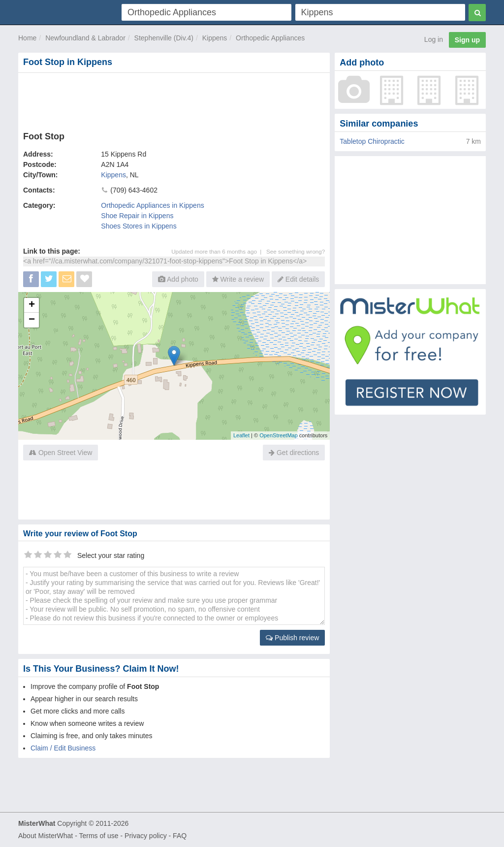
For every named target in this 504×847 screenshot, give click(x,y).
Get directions (294, 453)
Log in (434, 39)
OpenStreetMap (279, 435)
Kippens (215, 38)
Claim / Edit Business (63, 748)
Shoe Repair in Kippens (137, 216)
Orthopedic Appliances (270, 38)
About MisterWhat (46, 836)
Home (27, 38)
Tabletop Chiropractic (372, 141)
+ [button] (32, 305)
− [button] (32, 320)
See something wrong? (296, 251)
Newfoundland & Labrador (85, 38)
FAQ (180, 836)
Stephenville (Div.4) (164, 38)
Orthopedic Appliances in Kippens (152, 205)
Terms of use (98, 836)
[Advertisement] (174, 100)
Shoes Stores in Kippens (139, 226)
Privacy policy (146, 836)
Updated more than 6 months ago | (219, 251)
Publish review (292, 638)
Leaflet (241, 435)
